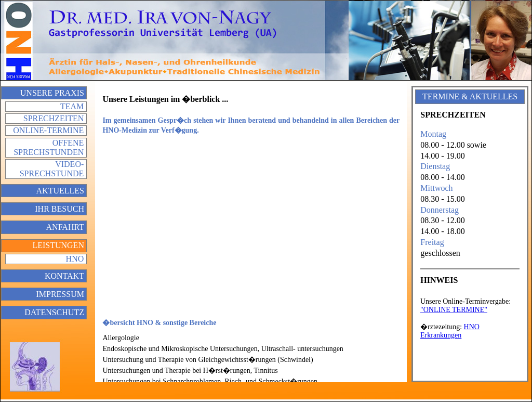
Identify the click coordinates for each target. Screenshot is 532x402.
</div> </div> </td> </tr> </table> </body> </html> (470, 333)
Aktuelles (60, 191)
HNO (75, 259)
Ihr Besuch (59, 209)
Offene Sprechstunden (49, 147)
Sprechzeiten (54, 118)
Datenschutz (54, 312)
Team (72, 106)
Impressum (60, 294)
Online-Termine (48, 130)
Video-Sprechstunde (52, 169)
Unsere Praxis (52, 93)
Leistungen (58, 245)
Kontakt (64, 276)
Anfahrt (65, 227)
